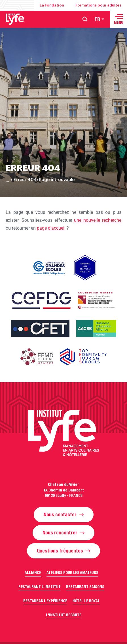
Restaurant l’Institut (40, 587)
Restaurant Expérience (45, 601)
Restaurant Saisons (85, 587)
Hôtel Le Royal (86, 601)
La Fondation (52, 5)
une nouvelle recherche (98, 220)
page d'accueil (51, 228)
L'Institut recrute (64, 615)
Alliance (33, 573)
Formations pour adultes (98, 5)
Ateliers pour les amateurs (72, 573)
